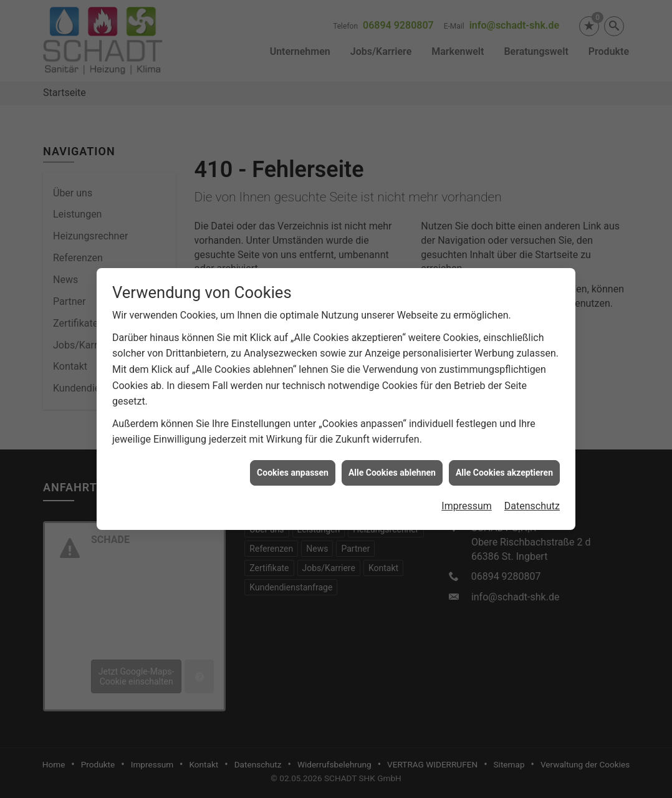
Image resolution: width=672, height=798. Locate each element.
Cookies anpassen (293, 466)
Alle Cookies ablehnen (392, 466)
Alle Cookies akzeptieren (504, 466)
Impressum (467, 500)
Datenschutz (532, 500)
